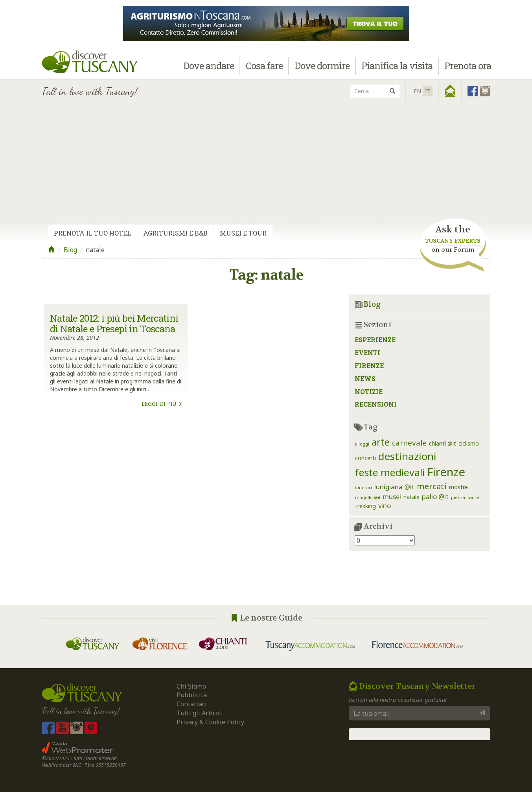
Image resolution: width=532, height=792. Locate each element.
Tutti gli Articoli (200, 713)
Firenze (369, 366)
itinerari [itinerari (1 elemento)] (364, 488)
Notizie (369, 391)
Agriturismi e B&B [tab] (175, 233)
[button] (450, 91)
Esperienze (375, 340)
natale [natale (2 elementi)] (411, 497)
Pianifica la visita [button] (397, 66)
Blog (70, 250)
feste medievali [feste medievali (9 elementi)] (390, 472)
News (365, 379)
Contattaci (192, 704)
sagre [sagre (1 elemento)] (473, 497)
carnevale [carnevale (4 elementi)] (409, 443)
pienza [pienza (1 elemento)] (458, 497)
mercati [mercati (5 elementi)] (432, 486)
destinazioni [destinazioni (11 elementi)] (407, 456)
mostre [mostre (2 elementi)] (458, 487)
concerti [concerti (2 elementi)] (365, 458)
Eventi (367, 353)
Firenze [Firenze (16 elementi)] (446, 472)
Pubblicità (192, 695)
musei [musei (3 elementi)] (392, 496)
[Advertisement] (266, 162)
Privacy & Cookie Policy (210, 722)
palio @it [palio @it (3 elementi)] (435, 496)
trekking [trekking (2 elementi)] (365, 506)
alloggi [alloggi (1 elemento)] (362, 444)
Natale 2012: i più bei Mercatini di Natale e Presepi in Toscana (114, 323)
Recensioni (376, 404)
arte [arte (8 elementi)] (381, 442)
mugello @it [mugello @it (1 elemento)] (368, 497)
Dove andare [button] (209, 66)
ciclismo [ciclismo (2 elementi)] (469, 443)
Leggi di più (162, 404)
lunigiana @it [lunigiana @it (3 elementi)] (394, 487)
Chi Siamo (191, 686)
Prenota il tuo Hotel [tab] (92, 233)
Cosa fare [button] (264, 66)
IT (428, 91)
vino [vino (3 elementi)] (385, 506)
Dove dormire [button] (322, 66)
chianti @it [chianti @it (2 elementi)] (443, 443)
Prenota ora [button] (468, 66)
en (417, 91)
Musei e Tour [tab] (243, 233)
